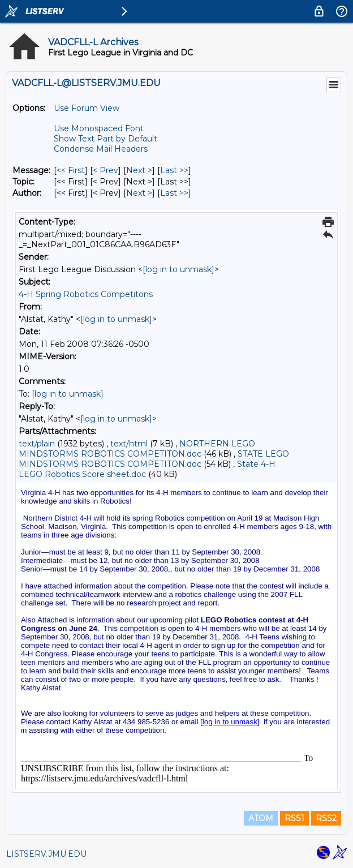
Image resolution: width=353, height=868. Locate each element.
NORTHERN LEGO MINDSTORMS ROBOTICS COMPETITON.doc (137, 449)
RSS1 (294, 818)
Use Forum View (87, 108)
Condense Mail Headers (101, 149)
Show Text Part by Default (106, 139)
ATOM (261, 818)
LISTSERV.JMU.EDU (46, 854)
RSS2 (326, 818)
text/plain (37, 444)
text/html (129, 444)
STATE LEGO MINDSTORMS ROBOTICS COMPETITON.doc (154, 459)
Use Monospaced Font (99, 128)
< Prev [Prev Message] (106, 170)
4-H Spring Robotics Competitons (86, 294)
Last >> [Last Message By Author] (174, 193)
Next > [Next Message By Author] (139, 193)
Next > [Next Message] (139, 170)
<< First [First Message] (71, 170)
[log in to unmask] (178, 269)
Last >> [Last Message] (174, 170)
